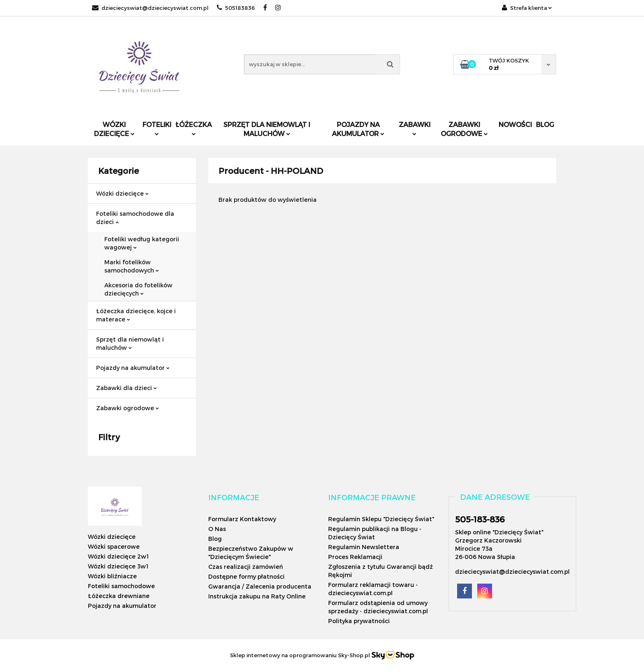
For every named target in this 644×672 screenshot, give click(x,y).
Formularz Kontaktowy (242, 519)
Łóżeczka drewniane (119, 596)
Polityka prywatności (359, 621)
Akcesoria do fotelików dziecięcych (138, 289)
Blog (545, 124)
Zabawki (415, 128)
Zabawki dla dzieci (126, 388)
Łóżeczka (194, 128)
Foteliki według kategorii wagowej (142, 243)
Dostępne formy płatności (246, 576)
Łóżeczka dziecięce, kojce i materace (136, 315)
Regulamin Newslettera (364, 547)
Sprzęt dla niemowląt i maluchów (267, 129)
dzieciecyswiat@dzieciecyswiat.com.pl (150, 8)
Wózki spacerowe (114, 546)
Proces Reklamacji (355, 557)
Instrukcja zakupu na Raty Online (257, 596)
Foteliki (157, 128)
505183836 (236, 8)
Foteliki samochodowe (121, 586)
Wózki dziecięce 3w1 (118, 566)
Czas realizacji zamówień (246, 567)
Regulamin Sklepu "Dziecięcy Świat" (381, 519)
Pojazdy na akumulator (358, 129)
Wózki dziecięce (114, 129)
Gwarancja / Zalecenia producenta (260, 586)
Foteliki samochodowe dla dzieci (135, 218)
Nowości (515, 124)
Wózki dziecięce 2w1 (118, 556)
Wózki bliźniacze (112, 576)
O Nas (217, 529)
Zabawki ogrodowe (464, 129)
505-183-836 (480, 519)
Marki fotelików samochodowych (132, 266)
